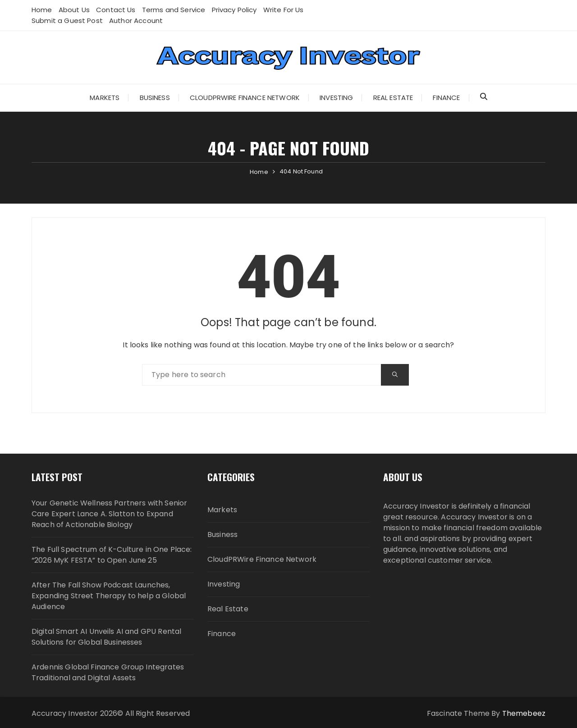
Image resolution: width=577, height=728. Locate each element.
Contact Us (116, 10)
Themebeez (524, 713)
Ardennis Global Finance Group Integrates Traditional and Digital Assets (108, 672)
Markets (105, 98)
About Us (74, 10)
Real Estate (393, 98)
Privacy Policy (234, 10)
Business (155, 98)
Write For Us (284, 10)
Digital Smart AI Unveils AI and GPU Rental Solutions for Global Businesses (106, 637)
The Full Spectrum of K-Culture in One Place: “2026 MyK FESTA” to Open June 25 (112, 555)
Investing (336, 98)
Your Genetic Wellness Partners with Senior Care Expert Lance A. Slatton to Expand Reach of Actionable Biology (109, 514)
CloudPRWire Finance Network (245, 98)
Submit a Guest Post (67, 20)
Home (42, 10)
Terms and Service (174, 10)
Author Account (136, 20)
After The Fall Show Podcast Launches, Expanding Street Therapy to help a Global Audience (109, 596)
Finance (446, 98)
